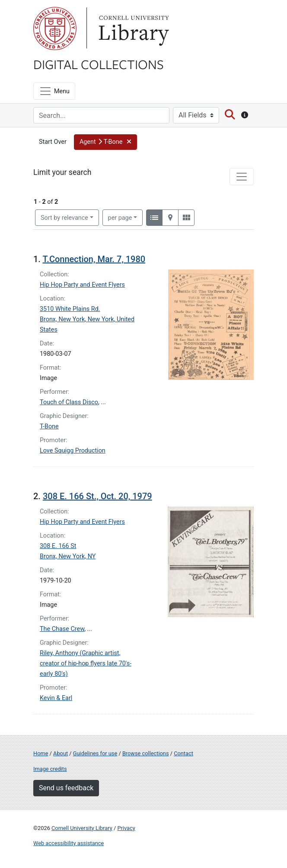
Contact (183, 753)
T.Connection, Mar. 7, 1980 (94, 259)
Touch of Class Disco (69, 402)
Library (133, 29)
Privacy (126, 828)
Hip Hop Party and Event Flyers (82, 285)
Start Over (53, 142)
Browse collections (146, 753)
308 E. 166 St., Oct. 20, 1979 (97, 496)
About (61, 753)
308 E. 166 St (58, 546)
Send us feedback (66, 788)
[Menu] (54, 91)
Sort (64, 218)
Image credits (50, 769)
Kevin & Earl (56, 698)
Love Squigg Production (73, 451)
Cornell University (55, 29)
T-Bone (49, 426)
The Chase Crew (62, 629)
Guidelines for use (95, 753)
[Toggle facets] (242, 177)
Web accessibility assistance (69, 843)
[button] (105, 142)
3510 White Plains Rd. (70, 309)
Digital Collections (99, 64)
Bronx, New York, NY (68, 556)
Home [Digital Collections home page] (41, 753)
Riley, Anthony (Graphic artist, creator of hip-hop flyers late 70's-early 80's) (86, 664)
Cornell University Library (82, 828)
